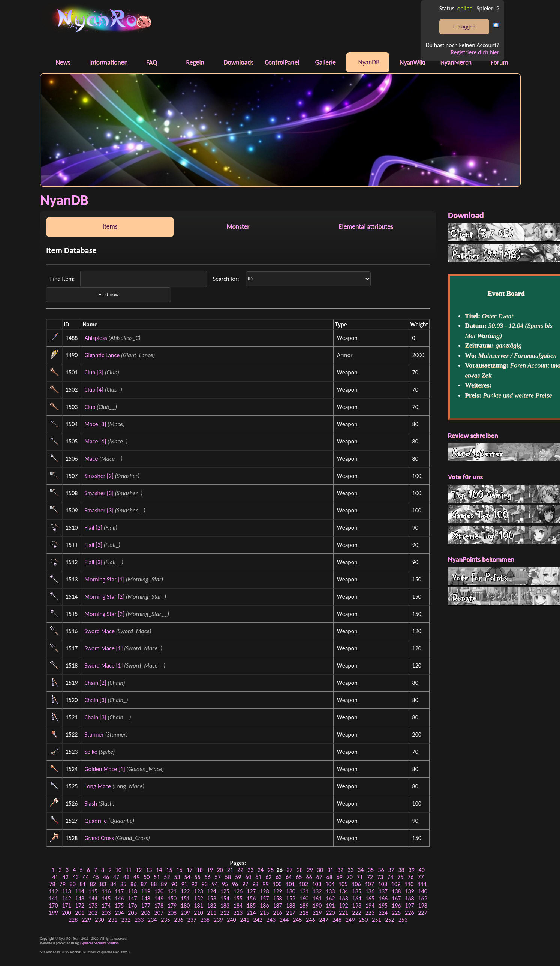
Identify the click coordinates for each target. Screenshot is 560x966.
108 (383, 884)
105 (343, 884)
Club (90, 407)
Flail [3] (93, 545)
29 (310, 870)
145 (106, 898)
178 (159, 905)
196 (396, 905)
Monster (238, 226)
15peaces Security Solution (99, 943)
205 (132, 913)
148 (146, 898)
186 (264, 905)
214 (251, 913)
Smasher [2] (99, 476)
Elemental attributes (366, 226)
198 (422, 905)
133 (330, 891)
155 (238, 898)
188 (291, 905)
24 (261, 870)
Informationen (109, 62)
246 (310, 920)
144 (93, 898)
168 (409, 898)
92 (195, 884)
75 (400, 877)
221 (343, 913)
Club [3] (94, 372)
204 (119, 913)
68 (329, 877)
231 (113, 920)
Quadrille (96, 821)
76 (410, 877)
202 (93, 913)
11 (129, 870)
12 (139, 870)
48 (126, 877)
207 (159, 913)
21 (230, 870)
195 (383, 905)
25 (271, 870)
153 (211, 898)
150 (172, 898)
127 (251, 891)
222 (357, 913)
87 (144, 884)
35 (371, 870)
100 (277, 884)
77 (421, 877)
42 (66, 877)
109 (396, 884)
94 (215, 884)
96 (235, 884)
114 (80, 891)
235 (165, 920)
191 (330, 905)
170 (53, 905)
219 (317, 913)
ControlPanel (282, 62)
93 (205, 884)
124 (211, 891)
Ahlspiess (96, 338)
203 (106, 913)
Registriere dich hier (475, 52)
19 (210, 870)
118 (132, 891)
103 (317, 884)
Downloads (238, 62)
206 (146, 913)
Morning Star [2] (104, 597)
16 (179, 870)
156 (251, 898)
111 (422, 884)
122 (185, 891)
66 (309, 877)
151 (185, 898)
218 (304, 913)
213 (238, 913)
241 (244, 920)
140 (422, 891)
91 (184, 884)
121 (172, 891)
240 (231, 920)
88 (154, 884)
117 (119, 891)
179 (172, 905)
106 (356, 884)
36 (381, 870)
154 (225, 898)
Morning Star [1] (104, 579)
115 (93, 891)
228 (73, 920)
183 (225, 905)
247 (324, 920)
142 (66, 898)
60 (248, 877)
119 (146, 891)
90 (174, 884)
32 (340, 870)
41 (55, 877)
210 (198, 913)
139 (409, 891)
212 (225, 913)
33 (350, 870)
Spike (91, 752)
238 (205, 920)
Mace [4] (95, 441)
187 (277, 905)
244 (284, 920)
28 (300, 870)
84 (113, 884)
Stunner (94, 735)
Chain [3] (95, 700)
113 (66, 891)
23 (250, 870)
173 (93, 905)
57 (218, 877)
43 (76, 877)
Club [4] (94, 390)
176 (132, 905)
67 (319, 877)
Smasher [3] (99, 493)
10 (118, 870)
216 (277, 913)
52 (167, 877)
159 (291, 898)
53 (177, 877)
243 (271, 920)
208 (172, 913)
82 (93, 884)
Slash (91, 804)
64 (289, 877)
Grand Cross (99, 838)
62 (268, 877)
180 (185, 905)
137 (383, 891)
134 (343, 891)
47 (116, 877)
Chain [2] (95, 683)
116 (106, 891)
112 (53, 891)
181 (198, 905)
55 (198, 877)
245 (297, 920)
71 (360, 877)
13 (149, 870)
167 (396, 898)
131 (304, 891)
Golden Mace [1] (105, 769)
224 (383, 913)
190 (317, 905)
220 (330, 913)
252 (389, 920)
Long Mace (98, 786)
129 (277, 891)
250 (363, 920)
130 (291, 891)
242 (258, 920)
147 (132, 898)
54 (187, 877)
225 (396, 913)
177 (146, 905)
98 (255, 884)
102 (304, 884)
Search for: (227, 278)
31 (330, 870)
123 (198, 891)
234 (152, 920)
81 (83, 884)
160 (304, 898)
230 (99, 920)
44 (86, 877)
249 (350, 920)
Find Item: (63, 278)
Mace (91, 459)
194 (370, 905)
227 (422, 913)
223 (370, 913)
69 (340, 877)
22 (240, 870)
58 (228, 877)
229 (86, 920)
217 (291, 913)
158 (277, 898)
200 (66, 913)
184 (238, 905)
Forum (499, 62)
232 (126, 920)
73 (380, 877)
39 (412, 870)
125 (225, 891)
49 (136, 877)
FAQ (152, 62)
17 (189, 870)
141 (53, 898)
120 (159, 891)
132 (317, 891)
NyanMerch (456, 62)
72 (370, 877)
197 (409, 905)
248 (337, 920)
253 (403, 920)
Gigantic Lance (102, 355)
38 (401, 870)
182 (211, 905)
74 (390, 877)
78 (52, 884)
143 (80, 898)
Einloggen (464, 27)
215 (264, 913)
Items (110, 226)
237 (192, 920)
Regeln (195, 62)
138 (396, 891)
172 (80, 905)
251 (376, 920)
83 (103, 884)
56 (208, 877)
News (63, 62)
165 (370, 898)
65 (299, 877)
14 (159, 870)
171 (66, 905)
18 (200, 870)
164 (357, 898)
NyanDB (369, 62)
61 (258, 877)
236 (178, 920)
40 (422, 870)
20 (220, 870)
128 (264, 891)
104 (330, 884)
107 (369, 884)
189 (304, 905)
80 (73, 884)
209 (185, 913)
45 (96, 877)
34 (361, 870)
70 (350, 877)
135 (357, 891)
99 (265, 884)
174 (106, 905)
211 (211, 913)
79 (63, 884)
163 (343, 898)
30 (320, 870)
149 (159, 898)
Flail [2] (93, 528)
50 (147, 877)
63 (279, 877)
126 (238, 891)
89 (164, 884)
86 (133, 884)
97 (245, 884)
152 (198, 898)
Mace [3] (95, 424)
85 (123, 884)
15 (169, 870)
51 (157, 877)
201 (80, 913)
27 (290, 870)
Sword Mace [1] (103, 648)
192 (343, 905)
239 (218, 920)
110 (409, 884)
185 (251, 905)
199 (53, 913)
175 (119, 905)
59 (238, 877)
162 (330, 898)
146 (119, 898)
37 (391, 870)
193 (357, 905)
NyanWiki (413, 62)
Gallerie (325, 62)
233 (139, 920)
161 (317, 898)
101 (290, 884)
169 (422, 898)
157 (264, 898)
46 (106, 877)
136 (370, 891)
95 (225, 884)
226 (409, 913)
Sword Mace (99, 631)
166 (383, 898)
